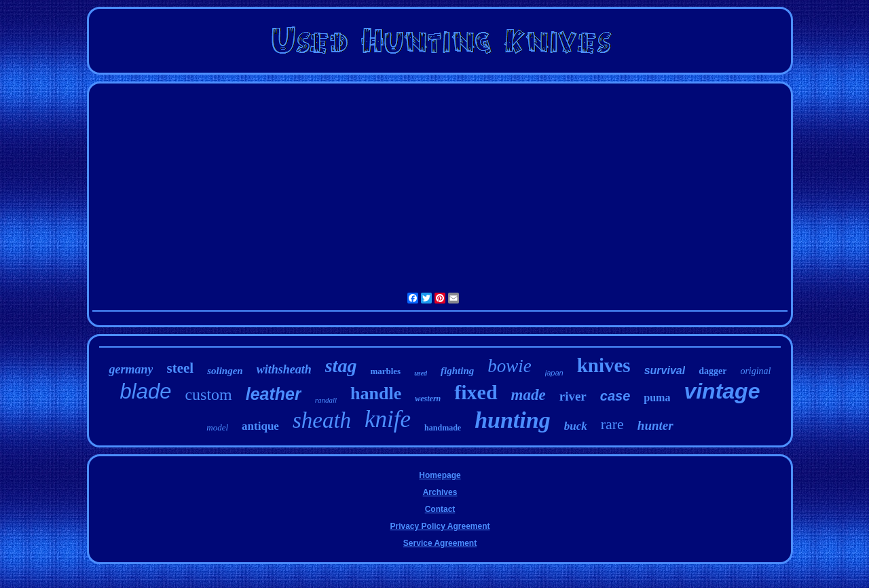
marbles (385, 371)
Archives (440, 492)
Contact (440, 509)
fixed (476, 392)
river (573, 396)
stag (341, 366)
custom (208, 394)
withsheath (284, 369)
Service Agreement (440, 543)
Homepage (440, 475)
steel (180, 368)
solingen (225, 371)
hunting (513, 420)
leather (274, 394)
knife (388, 419)
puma (657, 398)
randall (326, 400)
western (428, 399)
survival (665, 370)
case (615, 396)
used (421, 373)
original (755, 371)
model (217, 427)
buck (576, 426)
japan (554, 373)
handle (376, 393)
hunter (655, 425)
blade (146, 391)
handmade (443, 428)
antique (260, 426)
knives (604, 365)
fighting (457, 371)
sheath (322, 420)
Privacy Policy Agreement (440, 526)
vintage (722, 391)
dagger (713, 371)
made (529, 395)
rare (612, 424)
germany (131, 369)
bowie (510, 366)
